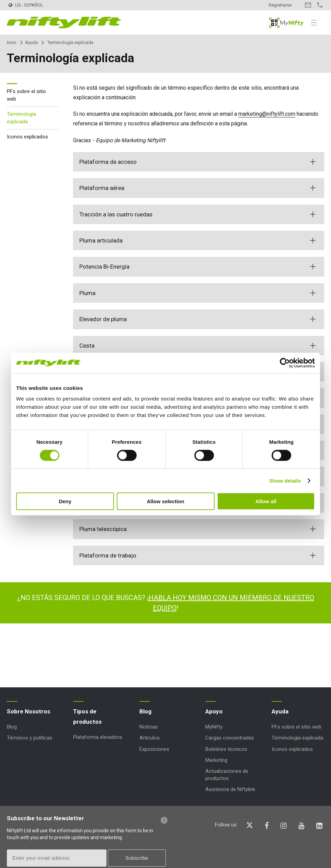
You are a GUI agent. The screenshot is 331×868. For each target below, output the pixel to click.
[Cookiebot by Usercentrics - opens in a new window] (285, 363)
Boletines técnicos (226, 749)
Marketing (216, 760)
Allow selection (165, 501)
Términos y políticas (30, 738)
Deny (65, 501)
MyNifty (286, 23)
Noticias (149, 727)
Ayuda (31, 42)
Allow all (266, 501)
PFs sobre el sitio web (26, 95)
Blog (12, 727)
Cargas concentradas (230, 738)
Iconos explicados (27, 137)
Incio (12, 42)
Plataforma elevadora (98, 737)
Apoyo (214, 711)
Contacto (308, 5)
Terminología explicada (21, 118)
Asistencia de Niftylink (230, 789)
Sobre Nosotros (28, 711)
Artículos (150, 738)
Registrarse (280, 5)
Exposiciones (154, 749)
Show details (285, 480)
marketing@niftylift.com (267, 114)
